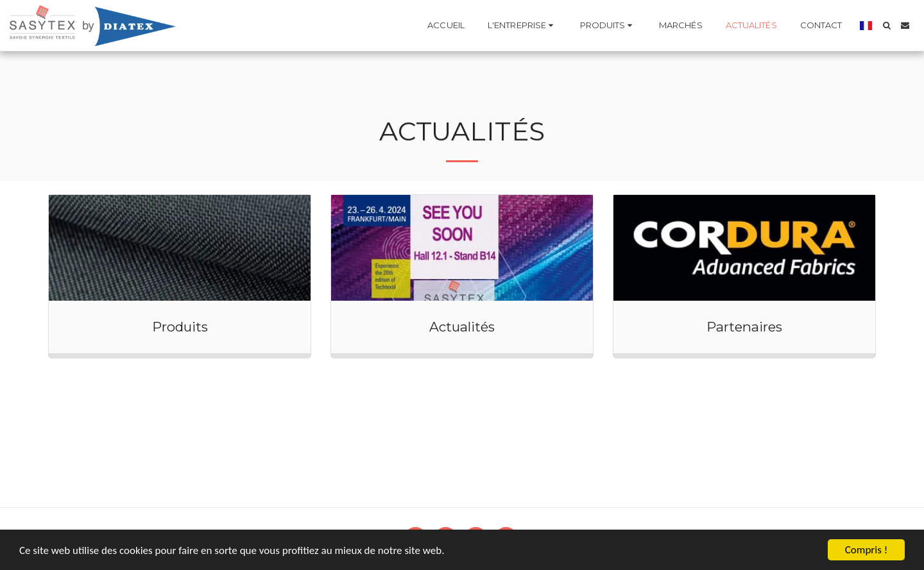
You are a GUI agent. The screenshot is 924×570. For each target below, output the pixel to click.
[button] (522, 26)
